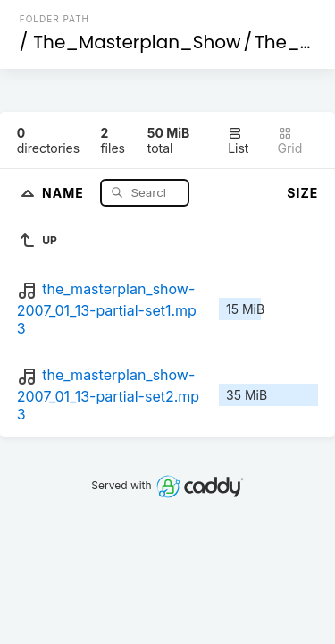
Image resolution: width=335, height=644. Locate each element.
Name (65, 192)
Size (302, 193)
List (238, 141)
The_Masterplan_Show (137, 42)
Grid (290, 141)
